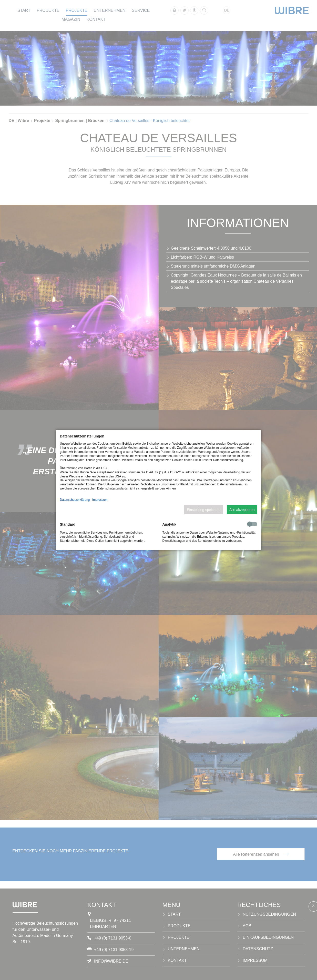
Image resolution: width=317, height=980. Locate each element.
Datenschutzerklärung (75, 500)
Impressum (100, 500)
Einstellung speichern (204, 510)
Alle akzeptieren (242, 510)
